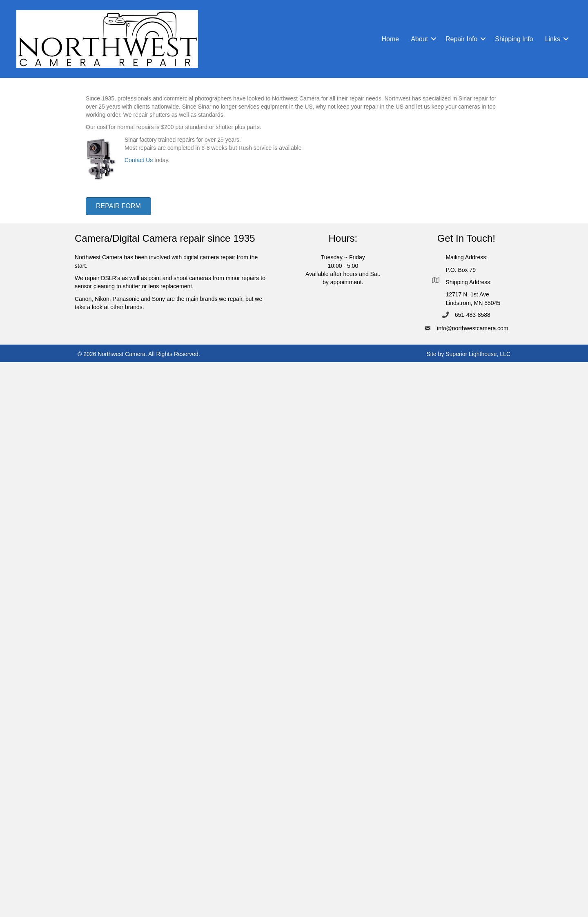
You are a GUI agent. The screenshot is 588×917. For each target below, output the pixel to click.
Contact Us (139, 160)
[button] (434, 39)
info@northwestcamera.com (473, 328)
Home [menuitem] (390, 39)
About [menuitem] (419, 39)
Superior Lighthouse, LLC (478, 354)
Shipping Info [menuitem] (514, 39)
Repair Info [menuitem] (461, 39)
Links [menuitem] (553, 39)
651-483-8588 (473, 315)
